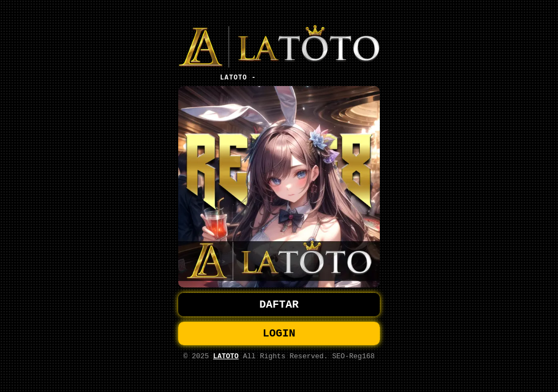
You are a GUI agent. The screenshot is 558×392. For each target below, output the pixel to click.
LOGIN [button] (279, 335)
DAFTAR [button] (279, 304)
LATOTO (226, 359)
